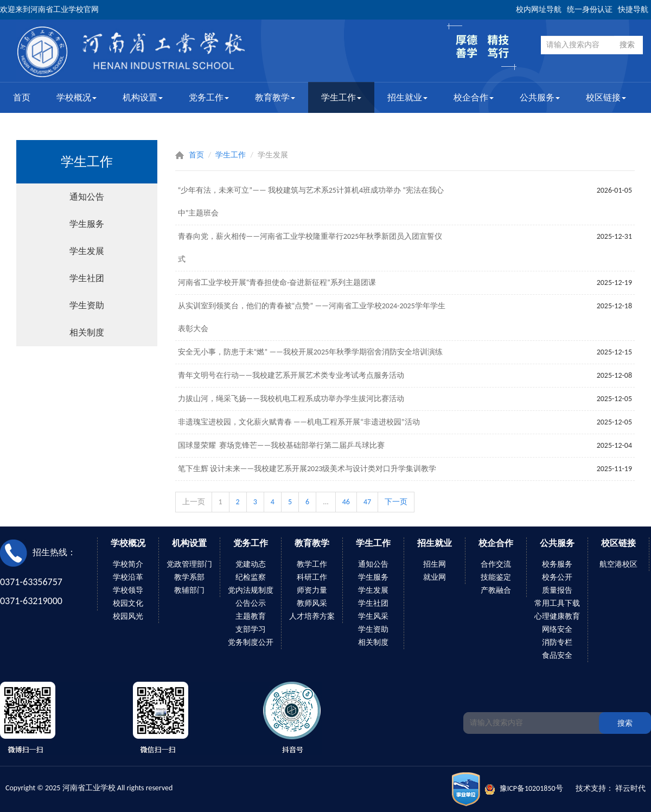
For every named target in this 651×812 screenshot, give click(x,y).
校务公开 (557, 577)
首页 (22, 97)
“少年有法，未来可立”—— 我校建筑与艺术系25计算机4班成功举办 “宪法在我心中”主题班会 (311, 202)
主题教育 (251, 616)
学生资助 (87, 305)
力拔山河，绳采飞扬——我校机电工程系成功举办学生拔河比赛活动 (291, 399)
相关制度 (87, 332)
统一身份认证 (590, 9)
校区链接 (606, 97)
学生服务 (87, 224)
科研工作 (312, 577)
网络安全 (557, 629)
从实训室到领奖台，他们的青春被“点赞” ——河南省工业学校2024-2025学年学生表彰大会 (312, 317)
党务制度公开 (251, 642)
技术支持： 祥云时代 (611, 788)
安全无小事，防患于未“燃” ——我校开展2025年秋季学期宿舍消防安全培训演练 (311, 352)
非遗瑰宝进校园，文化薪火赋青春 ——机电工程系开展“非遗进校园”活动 (299, 422)
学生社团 (87, 278)
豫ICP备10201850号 (531, 788)
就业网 (435, 577)
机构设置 (143, 97)
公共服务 (540, 97)
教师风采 (312, 603)
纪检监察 (251, 577)
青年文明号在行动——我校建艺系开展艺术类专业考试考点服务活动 (291, 375)
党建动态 (251, 564)
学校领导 (128, 590)
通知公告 (87, 197)
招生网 (435, 564)
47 (367, 502)
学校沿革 (128, 577)
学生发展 (87, 251)
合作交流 (496, 564)
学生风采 (373, 616)
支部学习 (251, 629)
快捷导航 (633, 9)
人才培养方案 (312, 616)
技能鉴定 (496, 577)
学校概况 (76, 97)
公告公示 (251, 603)
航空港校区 (618, 564)
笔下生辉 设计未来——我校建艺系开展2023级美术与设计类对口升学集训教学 (307, 469)
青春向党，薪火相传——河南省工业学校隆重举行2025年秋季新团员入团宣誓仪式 (310, 248)
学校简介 (128, 564)
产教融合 (496, 590)
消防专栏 (557, 642)
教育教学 (275, 97)
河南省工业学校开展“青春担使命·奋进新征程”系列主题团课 (277, 283)
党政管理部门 (189, 564)
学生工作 (341, 97)
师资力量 (312, 590)
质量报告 (557, 590)
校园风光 (128, 616)
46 (346, 502)
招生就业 (407, 97)
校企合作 (474, 97)
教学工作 (312, 564)
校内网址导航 (539, 9)
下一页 (396, 502)
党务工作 (209, 97)
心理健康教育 (557, 616)
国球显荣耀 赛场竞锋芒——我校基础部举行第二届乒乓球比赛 (282, 445)
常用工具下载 (557, 603)
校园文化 (128, 603)
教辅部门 (189, 590)
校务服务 (557, 564)
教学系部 (189, 577)
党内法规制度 (251, 590)
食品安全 (557, 655)
